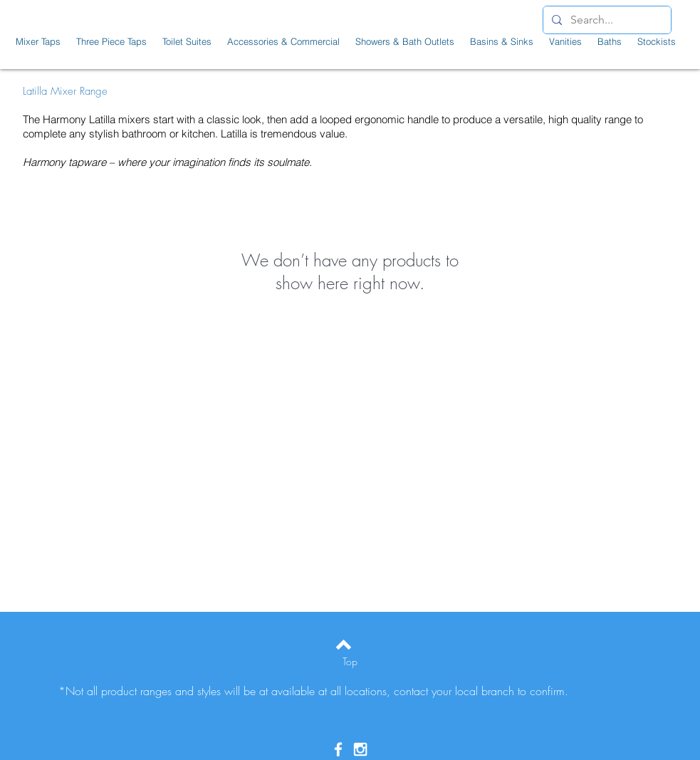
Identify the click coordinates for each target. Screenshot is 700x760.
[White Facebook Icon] (338, 749)
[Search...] (606, 20)
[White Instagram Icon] (360, 749)
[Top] (350, 662)
